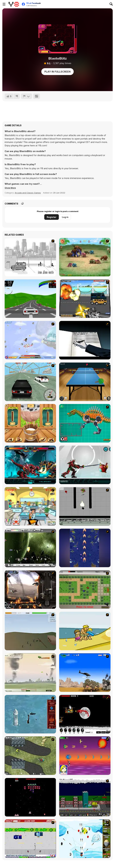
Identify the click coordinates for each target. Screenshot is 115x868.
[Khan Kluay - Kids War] (85, 257)
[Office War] (30, 506)
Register (52, 217)
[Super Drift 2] (30, 382)
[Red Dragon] (85, 714)
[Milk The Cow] (30, 423)
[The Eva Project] (30, 548)
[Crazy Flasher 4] (30, 756)
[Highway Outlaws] (85, 299)
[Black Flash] (85, 506)
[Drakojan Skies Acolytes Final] (30, 590)
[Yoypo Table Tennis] (85, 382)
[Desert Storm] (85, 673)
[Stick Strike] (85, 590)
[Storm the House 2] (30, 631)
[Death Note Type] (85, 340)
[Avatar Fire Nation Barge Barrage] (30, 714)
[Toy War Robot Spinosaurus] (85, 423)
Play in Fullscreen (58, 72)
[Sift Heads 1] (30, 257)
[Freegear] (30, 299)
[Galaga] (30, 797)
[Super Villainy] (30, 340)
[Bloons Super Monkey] (85, 839)
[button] (10, 188)
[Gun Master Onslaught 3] (85, 797)
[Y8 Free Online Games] (14, 4)
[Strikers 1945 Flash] (85, 548)
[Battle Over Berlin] (30, 673)
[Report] (26, 96)
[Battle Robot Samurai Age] (85, 465)
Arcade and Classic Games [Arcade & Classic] (28, 193)
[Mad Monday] (30, 839)
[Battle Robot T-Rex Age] (30, 465)
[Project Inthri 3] (85, 756)
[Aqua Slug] (85, 631)
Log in (65, 217)
